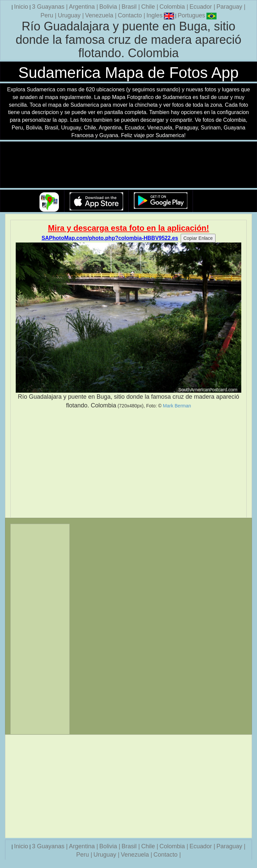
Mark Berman (177, 406)
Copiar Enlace (198, 238)
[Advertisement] (128, 464)
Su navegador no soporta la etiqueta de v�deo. (128, 165)
